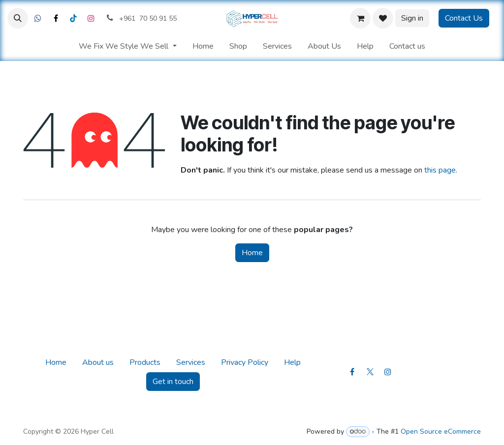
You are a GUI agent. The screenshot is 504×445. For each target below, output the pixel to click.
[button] (18, 18)
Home (252, 253)
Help (292, 362)
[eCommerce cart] (360, 18)
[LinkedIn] (73, 18)
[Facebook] (38, 18)
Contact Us (464, 18)
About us (98, 362)
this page (440, 170)
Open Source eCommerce (441, 431)
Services (191, 362)
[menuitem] (127, 46)
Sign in (412, 18)
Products (145, 362)
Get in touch (173, 382)
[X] (56, 18)
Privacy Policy (245, 362)
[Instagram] (91, 18)
